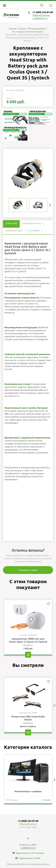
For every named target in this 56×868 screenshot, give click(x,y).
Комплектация (14, 231)
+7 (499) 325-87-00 (43, 12)
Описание (11, 223)
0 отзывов (33, 231)
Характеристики (32, 223)
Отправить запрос (28, 570)
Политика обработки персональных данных (28, 864)
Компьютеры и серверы (28, 791)
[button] (50, 205)
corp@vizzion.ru (40, 18)
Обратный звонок (41, 15)
